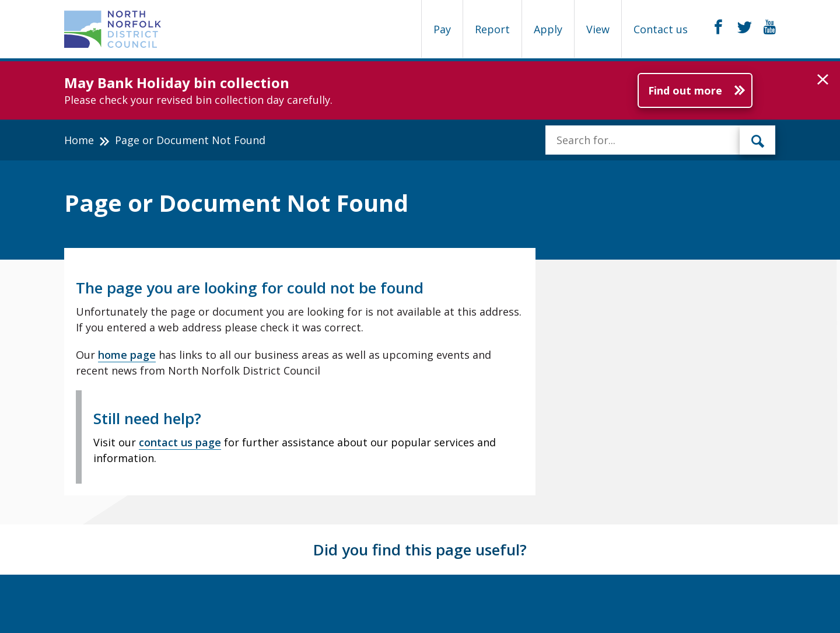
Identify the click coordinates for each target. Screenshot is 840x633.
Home (79, 140)
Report (492, 29)
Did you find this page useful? (420, 550)
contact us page (180, 442)
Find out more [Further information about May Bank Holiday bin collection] (685, 90)
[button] (823, 80)
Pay (442, 29)
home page (127, 355)
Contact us (661, 29)
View (598, 29)
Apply (548, 29)
